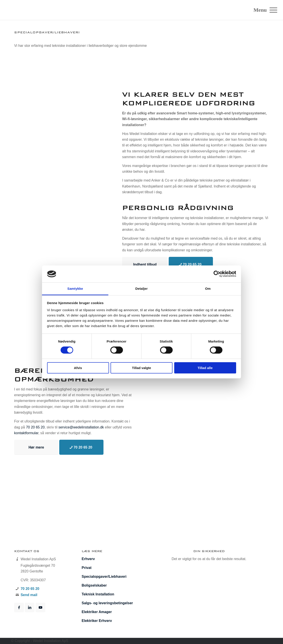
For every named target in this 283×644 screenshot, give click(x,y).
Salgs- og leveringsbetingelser (107, 603)
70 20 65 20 (35, 427)
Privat (86, 568)
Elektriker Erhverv (97, 621)
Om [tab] (208, 289)
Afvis (78, 368)
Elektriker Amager (97, 612)
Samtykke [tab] (75, 289)
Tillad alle (205, 368)
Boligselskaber (94, 585)
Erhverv (88, 559)
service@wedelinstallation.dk (81, 427)
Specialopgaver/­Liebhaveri (104, 577)
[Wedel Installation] (30, 10)
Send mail (29, 595)
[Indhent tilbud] (145, 264)
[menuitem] (272, 10)
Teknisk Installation (98, 594)
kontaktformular (26, 433)
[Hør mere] (36, 447)
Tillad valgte (141, 368)
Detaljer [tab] (141, 289)
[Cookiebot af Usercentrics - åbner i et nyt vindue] (217, 274)
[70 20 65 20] (191, 264)
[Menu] (272, 10)
